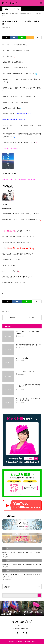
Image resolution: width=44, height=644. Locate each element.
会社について (22, 626)
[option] (11, 608)
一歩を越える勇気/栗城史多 (11, 148)
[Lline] (22, 37)
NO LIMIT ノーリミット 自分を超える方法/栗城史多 (20, 180)
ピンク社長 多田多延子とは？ (22, 629)
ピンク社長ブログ (9, 3)
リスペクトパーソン (12, 9)
